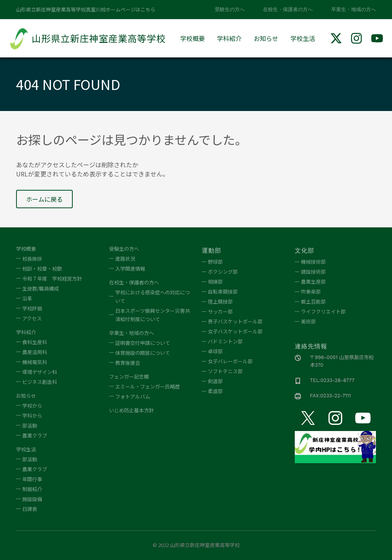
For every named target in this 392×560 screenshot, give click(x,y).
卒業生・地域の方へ (354, 9)
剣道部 (215, 381)
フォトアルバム (133, 396)
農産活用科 (35, 352)
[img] (336, 38)
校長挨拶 (32, 259)
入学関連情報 (130, 269)
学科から (32, 416)
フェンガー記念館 (129, 376)
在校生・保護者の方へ (288, 9)
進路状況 (125, 259)
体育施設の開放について (143, 353)
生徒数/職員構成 (41, 288)
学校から (32, 406)
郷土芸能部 (313, 301)
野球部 (215, 262)
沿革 (27, 298)
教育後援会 (128, 363)
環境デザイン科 (40, 372)
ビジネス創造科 (40, 382)
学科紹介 (229, 38)
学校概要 (193, 38)
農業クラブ (35, 435)
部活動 (30, 425)
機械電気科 (35, 362)
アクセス (32, 318)
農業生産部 (313, 282)
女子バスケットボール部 (235, 331)
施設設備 (32, 499)
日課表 (30, 509)
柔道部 (215, 391)
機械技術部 (313, 262)
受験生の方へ (230, 9)
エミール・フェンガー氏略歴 (148, 386)
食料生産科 (35, 342)
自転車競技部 (223, 291)
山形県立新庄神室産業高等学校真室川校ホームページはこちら (86, 9)
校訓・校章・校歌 (42, 269)
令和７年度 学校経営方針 (52, 278)
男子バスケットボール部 (235, 321)
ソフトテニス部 (225, 371)
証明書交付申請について (143, 343)
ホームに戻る (44, 199)
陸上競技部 (220, 301)
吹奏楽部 (311, 291)
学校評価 (32, 308)
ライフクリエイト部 (323, 311)
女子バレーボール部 (230, 361)
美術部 (308, 321)
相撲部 (215, 282)
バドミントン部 (225, 341)
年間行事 (32, 479)
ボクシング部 (223, 272)
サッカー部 (220, 311)
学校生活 (303, 38)
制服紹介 (32, 489)
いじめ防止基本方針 (131, 410)
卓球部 (215, 351)
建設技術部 (313, 272)
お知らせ (266, 38)
